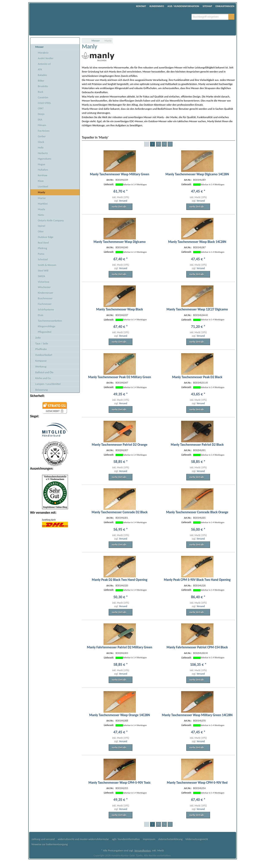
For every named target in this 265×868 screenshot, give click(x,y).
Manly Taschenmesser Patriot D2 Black (197, 445)
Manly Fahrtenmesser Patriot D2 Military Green (119, 647)
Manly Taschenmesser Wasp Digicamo (120, 242)
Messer (96, 41)
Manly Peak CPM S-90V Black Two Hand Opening (197, 580)
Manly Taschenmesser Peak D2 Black (197, 377)
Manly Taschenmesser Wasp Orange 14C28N (120, 715)
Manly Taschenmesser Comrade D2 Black (120, 512)
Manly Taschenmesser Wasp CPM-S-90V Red (197, 782)
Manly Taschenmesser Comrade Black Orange (197, 512)
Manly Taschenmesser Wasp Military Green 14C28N (197, 715)
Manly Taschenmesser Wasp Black (119, 309)
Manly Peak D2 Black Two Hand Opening (120, 580)
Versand (123, 201)
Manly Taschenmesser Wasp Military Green (120, 174)
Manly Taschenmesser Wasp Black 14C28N (197, 242)
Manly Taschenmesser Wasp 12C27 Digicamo (197, 309)
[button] (231, 17)
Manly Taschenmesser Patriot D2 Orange (120, 445)
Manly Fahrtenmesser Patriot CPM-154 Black (197, 647)
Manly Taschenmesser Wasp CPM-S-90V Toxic (119, 782)
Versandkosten (143, 850)
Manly (108, 41)
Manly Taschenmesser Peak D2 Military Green (120, 377)
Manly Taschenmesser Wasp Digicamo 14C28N (197, 174)
